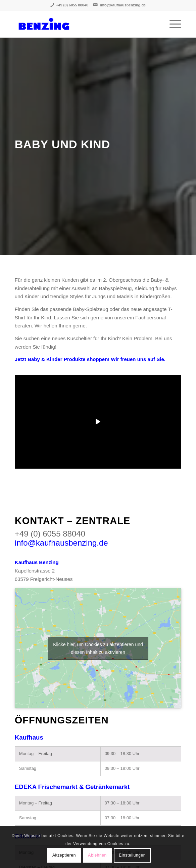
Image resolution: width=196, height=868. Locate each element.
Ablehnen (97, 855)
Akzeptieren (64, 855)
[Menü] (172, 24)
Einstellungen (132, 855)
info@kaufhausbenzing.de (123, 5)
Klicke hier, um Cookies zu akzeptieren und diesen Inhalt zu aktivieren (98, 648)
